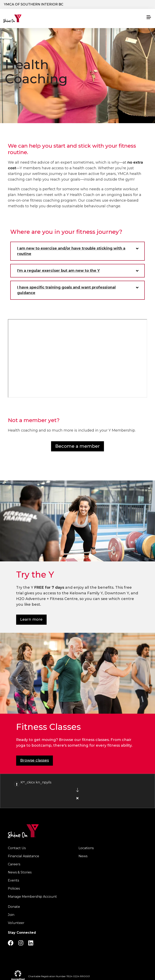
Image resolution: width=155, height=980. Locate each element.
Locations (86, 848)
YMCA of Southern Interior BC (34, 4)
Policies (14, 888)
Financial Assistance (24, 856)
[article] (77, 791)
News (83, 856)
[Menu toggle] (149, 17)
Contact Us (17, 848)
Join (11, 915)
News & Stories (20, 872)
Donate (14, 907)
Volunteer (16, 923)
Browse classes (35, 760)
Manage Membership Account (32, 897)
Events (13, 880)
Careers (14, 864)
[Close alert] (77, 798)
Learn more (31, 619)
